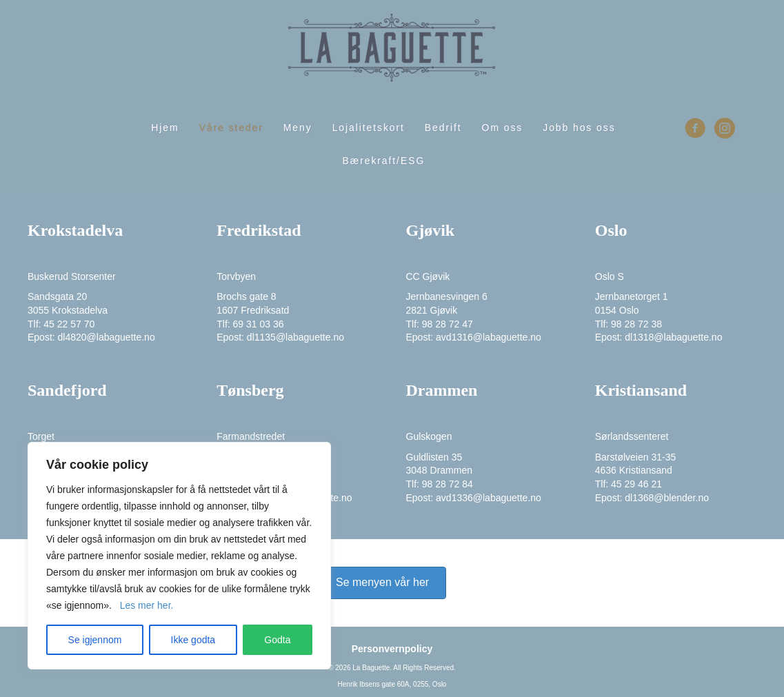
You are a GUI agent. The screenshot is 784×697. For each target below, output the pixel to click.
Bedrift (443, 128)
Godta (277, 640)
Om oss (503, 128)
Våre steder (231, 128)
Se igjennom (95, 640)
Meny (298, 128)
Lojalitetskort (369, 128)
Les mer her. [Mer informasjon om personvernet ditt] (147, 605)
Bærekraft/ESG (384, 161)
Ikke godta (193, 640)
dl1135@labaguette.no (295, 337)
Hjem (165, 128)
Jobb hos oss (579, 128)
